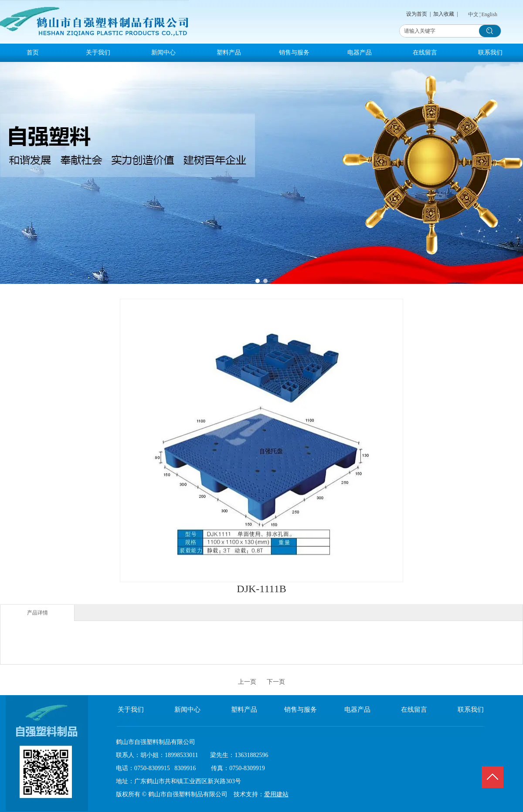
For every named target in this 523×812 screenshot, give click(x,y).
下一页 (276, 682)
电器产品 (357, 710)
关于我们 (131, 710)
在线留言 (414, 710)
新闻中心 (187, 710)
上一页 (247, 682)
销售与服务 (301, 710)
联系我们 (471, 710)
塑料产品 (244, 710)
